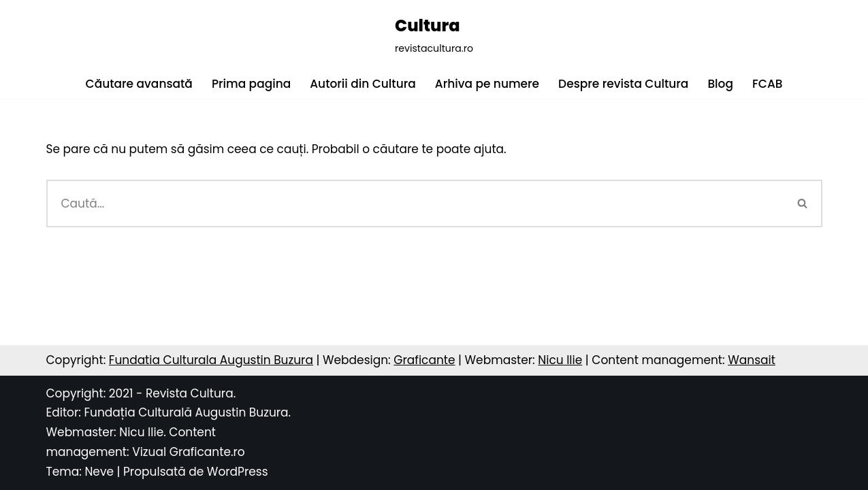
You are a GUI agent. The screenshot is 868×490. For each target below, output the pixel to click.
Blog (720, 84)
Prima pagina (251, 84)
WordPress (238, 472)
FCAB (767, 84)
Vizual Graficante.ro (189, 452)
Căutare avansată (139, 84)
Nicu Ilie (560, 360)
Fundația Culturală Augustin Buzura (186, 412)
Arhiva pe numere (487, 84)
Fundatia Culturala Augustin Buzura (211, 360)
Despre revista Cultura (623, 84)
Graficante (424, 360)
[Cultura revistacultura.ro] (434, 34)
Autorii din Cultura (363, 84)
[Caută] (415, 203)
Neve (99, 472)
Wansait (752, 360)
